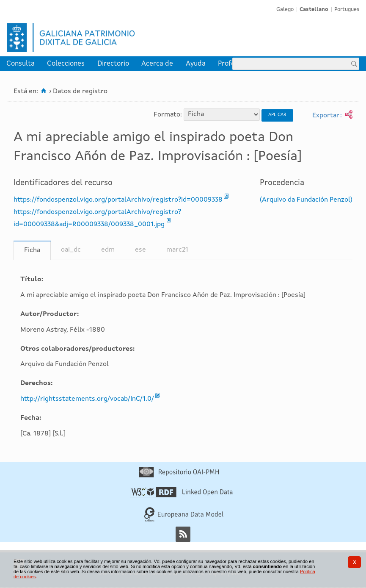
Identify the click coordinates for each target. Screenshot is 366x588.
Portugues (347, 10)
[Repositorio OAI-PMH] (179, 476)
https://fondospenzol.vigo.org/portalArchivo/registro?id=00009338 (118, 200)
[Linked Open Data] (181, 496)
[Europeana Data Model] (184, 520)
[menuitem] (21, 64)
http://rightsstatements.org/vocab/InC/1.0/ (87, 399)
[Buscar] (354, 64)
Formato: (168, 114)
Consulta (21, 64)
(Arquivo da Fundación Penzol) (306, 200)
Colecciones (66, 64)
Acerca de (157, 64)
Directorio (113, 64)
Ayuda (196, 64)
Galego (285, 10)
